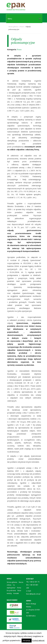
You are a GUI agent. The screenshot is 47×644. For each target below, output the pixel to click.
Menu (24, 19)
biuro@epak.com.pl (33, 594)
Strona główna (13, 27)
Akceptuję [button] (27, 641)
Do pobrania (11, 591)
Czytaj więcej (38, 640)
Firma (19, 588)
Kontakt (16, 593)
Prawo (22, 27)
